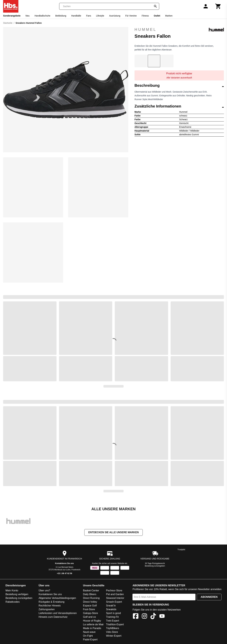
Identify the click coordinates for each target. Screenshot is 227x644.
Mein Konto (12, 590)
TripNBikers (112, 628)
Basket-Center (91, 590)
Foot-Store (89, 609)
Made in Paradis (92, 628)
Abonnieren (209, 597)
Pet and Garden (115, 594)
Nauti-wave (89, 632)
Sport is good (113, 613)
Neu (27, 16)
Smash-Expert (114, 602)
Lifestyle (100, 16)
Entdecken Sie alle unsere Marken (113, 532)
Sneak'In (111, 606)
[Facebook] (136, 617)
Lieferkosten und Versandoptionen (58, 613)
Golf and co (89, 617)
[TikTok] (153, 617)
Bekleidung (61, 16)
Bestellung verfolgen (17, 594)
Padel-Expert (90, 640)
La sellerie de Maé (93, 624)
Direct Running (91, 598)
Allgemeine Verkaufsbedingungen (57, 598)
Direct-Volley (90, 602)
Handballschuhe (42, 16)
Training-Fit (112, 617)
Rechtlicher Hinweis (50, 606)
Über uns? (44, 590)
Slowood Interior (115, 598)
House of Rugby (92, 621)
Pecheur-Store (114, 590)
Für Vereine (131, 16)
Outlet (157, 16)
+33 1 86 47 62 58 (64, 573)
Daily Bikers (90, 594)
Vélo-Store (112, 632)
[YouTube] (162, 617)
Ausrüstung (115, 16)
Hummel (179, 30)
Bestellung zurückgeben (155, 566)
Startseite (8, 23)
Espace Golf (90, 606)
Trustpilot (181, 550)
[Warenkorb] (218, 6)
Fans (89, 16)
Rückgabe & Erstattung (52, 602)
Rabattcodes (13, 602)
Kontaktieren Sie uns (64, 563)
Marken (169, 16)
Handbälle (76, 16)
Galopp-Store (91, 613)
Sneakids (111, 609)
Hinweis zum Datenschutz (53, 617)
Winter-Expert (114, 636)
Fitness (145, 16)
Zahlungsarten (47, 609)
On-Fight (88, 636)
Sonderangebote (12, 16)
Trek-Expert (112, 621)
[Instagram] (144, 617)
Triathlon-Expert (115, 624)
